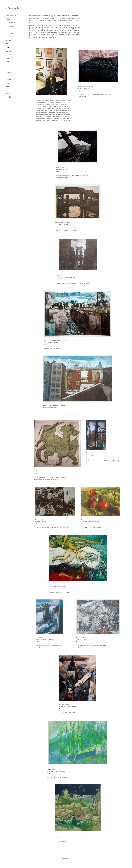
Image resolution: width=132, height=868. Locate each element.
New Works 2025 (11, 16)
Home (8, 94)
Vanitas (11, 26)
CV (7, 69)
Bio (7, 65)
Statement (9, 72)
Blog (7, 83)
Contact (8, 79)
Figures (11, 33)
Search (8, 87)
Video (8, 76)
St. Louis (9, 41)
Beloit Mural (10, 58)
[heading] (12, 8)
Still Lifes (12, 37)
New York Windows (15, 30)
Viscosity (9, 51)
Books (8, 62)
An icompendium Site (66, 858)
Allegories (12, 23)
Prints (8, 44)
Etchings (9, 48)
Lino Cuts (9, 55)
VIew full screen (11, 90)
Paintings (9, 19)
